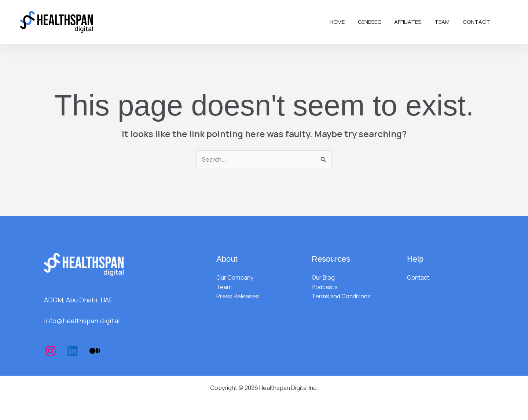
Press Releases (238, 296)
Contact (478, 22)
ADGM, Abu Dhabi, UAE (78, 300)
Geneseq (377, 22)
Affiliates (413, 22)
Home (347, 22)
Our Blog (323, 277)
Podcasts (325, 287)
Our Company (235, 277)
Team (445, 22)
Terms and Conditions (341, 296)
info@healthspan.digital (82, 321)
